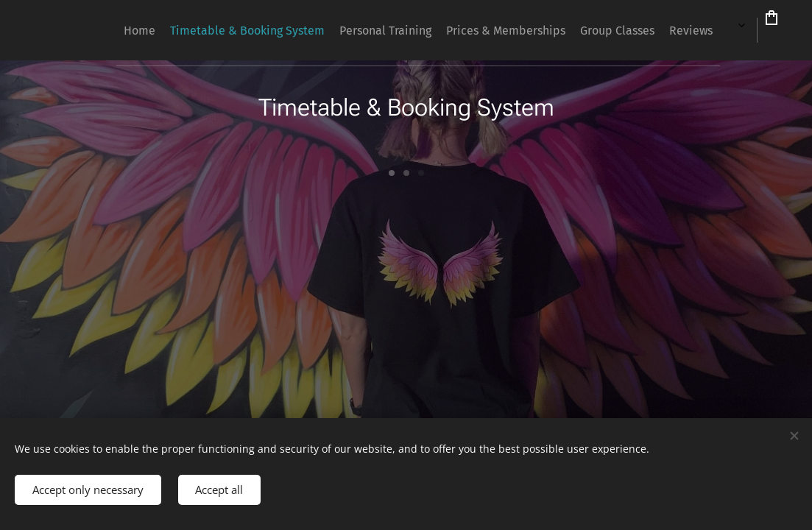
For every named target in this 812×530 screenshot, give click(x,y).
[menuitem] (441, 30)
